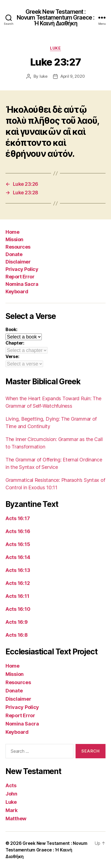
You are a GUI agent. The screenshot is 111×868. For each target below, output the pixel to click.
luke (44, 76)
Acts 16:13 (18, 570)
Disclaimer (18, 262)
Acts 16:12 (18, 583)
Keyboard (17, 291)
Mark (12, 810)
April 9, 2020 (73, 76)
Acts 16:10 (18, 609)
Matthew (16, 819)
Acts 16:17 (18, 518)
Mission (14, 239)
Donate (14, 254)
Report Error (20, 277)
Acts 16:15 (18, 544)
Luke (55, 48)
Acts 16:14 (18, 557)
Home (12, 232)
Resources (18, 247)
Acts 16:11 (17, 596)
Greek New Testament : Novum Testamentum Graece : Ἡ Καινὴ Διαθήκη (56, 18)
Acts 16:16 (18, 531)
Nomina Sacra (22, 284)
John (11, 794)
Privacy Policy (22, 269)
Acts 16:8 (17, 635)
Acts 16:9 (17, 622)
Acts (11, 785)
